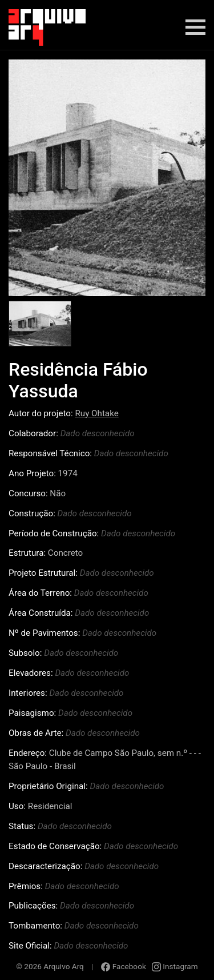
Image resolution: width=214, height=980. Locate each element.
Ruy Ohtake (96, 413)
